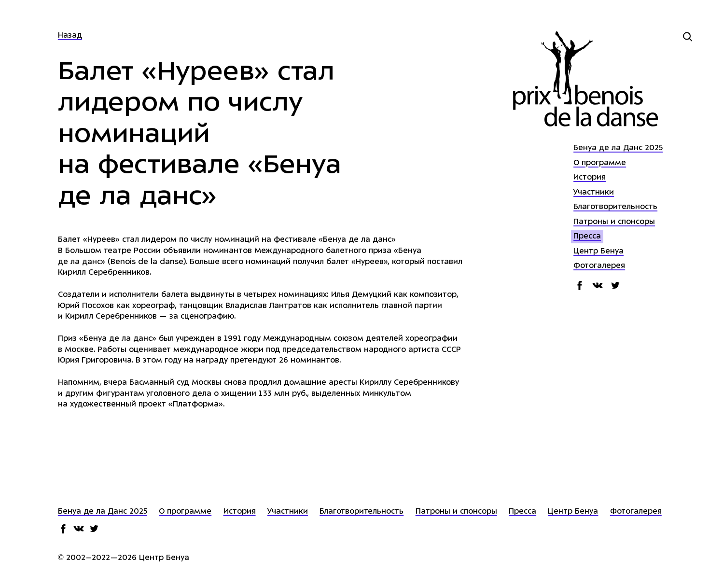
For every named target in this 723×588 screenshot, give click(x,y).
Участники (594, 193)
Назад (70, 36)
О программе (600, 163)
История (590, 178)
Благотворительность (615, 207)
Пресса (587, 237)
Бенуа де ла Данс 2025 (618, 148)
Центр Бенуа (598, 252)
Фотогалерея (599, 266)
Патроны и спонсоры (614, 222)
